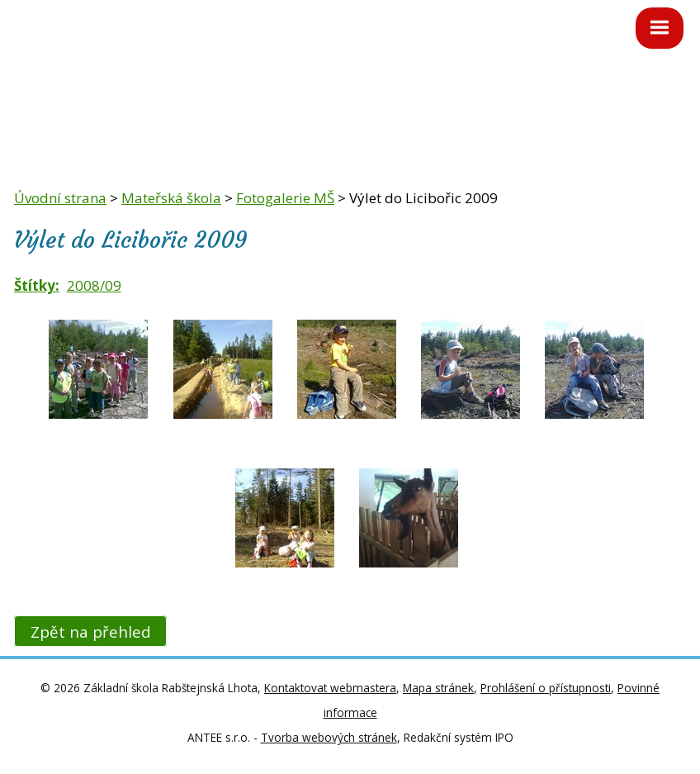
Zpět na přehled (91, 631)
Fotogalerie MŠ (285, 198)
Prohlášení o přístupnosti (546, 688)
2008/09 (94, 285)
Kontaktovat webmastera (330, 688)
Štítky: (37, 285)
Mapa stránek (438, 688)
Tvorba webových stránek (329, 737)
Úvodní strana (60, 198)
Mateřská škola (171, 198)
